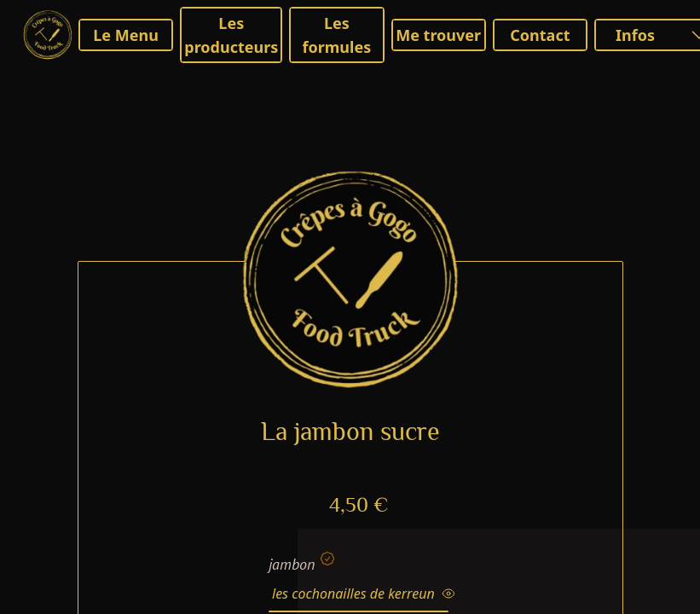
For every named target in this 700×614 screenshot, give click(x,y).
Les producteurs (231, 35)
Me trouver (438, 35)
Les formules (337, 35)
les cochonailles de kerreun (364, 594)
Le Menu (126, 35)
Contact (540, 35)
